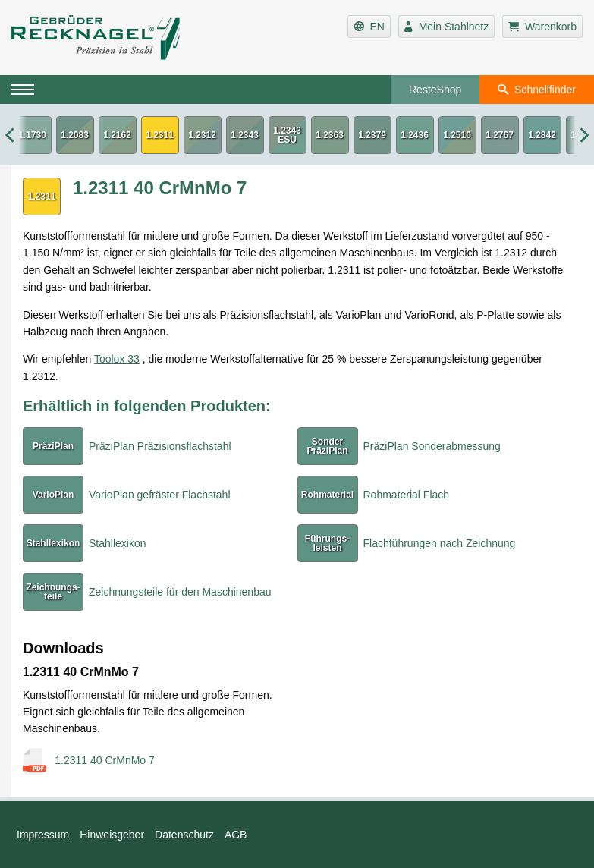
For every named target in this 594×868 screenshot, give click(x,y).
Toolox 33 (117, 359)
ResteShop (435, 90)
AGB (236, 835)
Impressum (43, 835)
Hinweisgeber (112, 835)
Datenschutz (184, 835)
